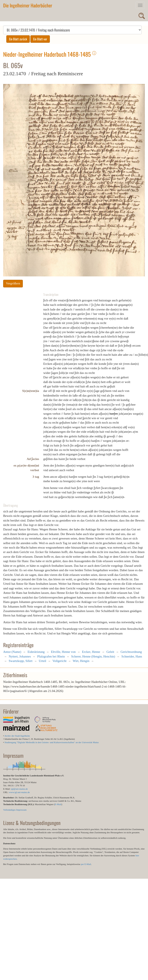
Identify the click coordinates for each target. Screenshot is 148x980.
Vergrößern (13, 283)
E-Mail (58, 804)
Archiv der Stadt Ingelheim (17, 736)
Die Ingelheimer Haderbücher (28, 5)
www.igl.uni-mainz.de (19, 792)
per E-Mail (86, 864)
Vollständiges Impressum (15, 810)
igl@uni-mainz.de (19, 789)
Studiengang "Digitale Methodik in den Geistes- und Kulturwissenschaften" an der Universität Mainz (52, 742)
